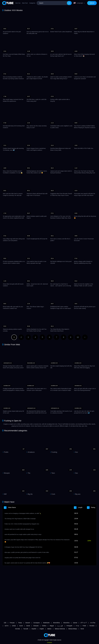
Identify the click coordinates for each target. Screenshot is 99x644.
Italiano (49, 629)
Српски (75, 623)
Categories (32, 3)
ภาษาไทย (93, 623)
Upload (92, 3)
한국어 (7, 626)
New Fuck (25, 3)
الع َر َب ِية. (60, 626)
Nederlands (46, 623)
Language (78, 3)
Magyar (52, 626)
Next (85, 337)
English (42, 629)
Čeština (44, 626)
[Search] (69, 3)
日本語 (14, 626)
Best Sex (18, 3)
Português (69, 626)
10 (78, 337)
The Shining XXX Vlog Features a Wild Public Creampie (20, 519)
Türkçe (20, 623)
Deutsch (28, 623)
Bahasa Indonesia (60, 629)
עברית (77, 626)
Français (12, 623)
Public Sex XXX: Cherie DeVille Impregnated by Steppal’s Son (22, 524)
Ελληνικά (36, 626)
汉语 (5, 623)
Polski (84, 626)
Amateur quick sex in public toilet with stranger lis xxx (19, 529)
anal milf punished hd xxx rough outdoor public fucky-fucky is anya (23, 534)
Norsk (82, 629)
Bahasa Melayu (73, 629)
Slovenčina (66, 623)
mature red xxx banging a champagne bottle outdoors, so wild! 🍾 (23, 513)
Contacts (49, 642)
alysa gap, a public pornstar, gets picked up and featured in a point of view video (27, 552)
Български (37, 623)
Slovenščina (56, 623)
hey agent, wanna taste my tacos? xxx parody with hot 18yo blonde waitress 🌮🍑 (27, 563)
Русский (26, 629)
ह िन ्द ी (84, 623)
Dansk (28, 626)
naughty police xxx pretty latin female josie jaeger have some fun (22, 558)
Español (34, 629)
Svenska (18, 629)
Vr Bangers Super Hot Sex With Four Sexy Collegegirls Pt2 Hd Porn (23, 547)
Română (92, 626)
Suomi (21, 626)
